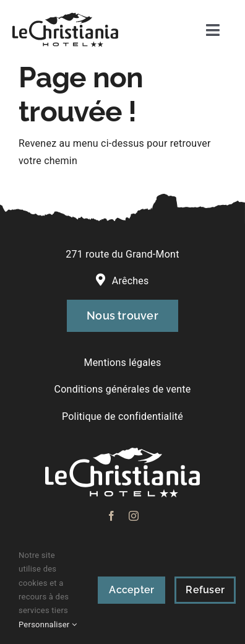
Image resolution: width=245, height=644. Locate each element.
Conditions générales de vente (123, 389)
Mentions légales (122, 363)
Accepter (131, 590)
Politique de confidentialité (123, 416)
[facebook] (111, 516)
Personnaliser (48, 624)
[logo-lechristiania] (65, 17)
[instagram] (134, 516)
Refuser (205, 590)
